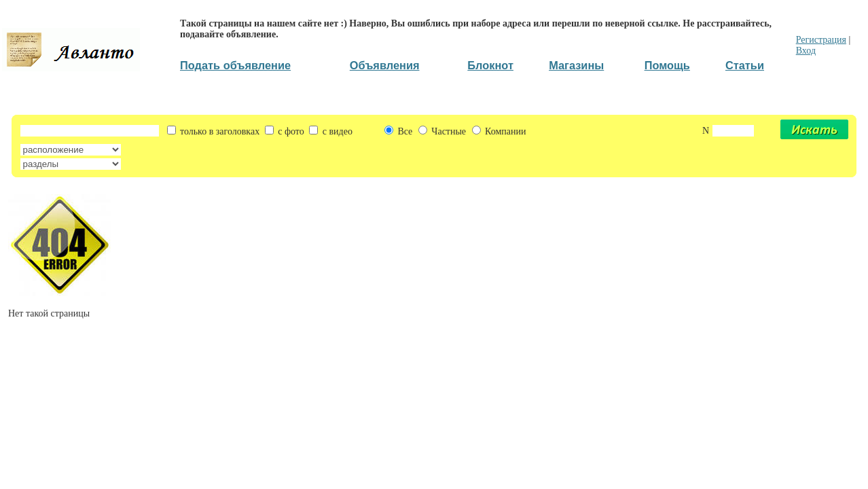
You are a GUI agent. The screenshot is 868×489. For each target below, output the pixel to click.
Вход (806, 51)
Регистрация (821, 40)
